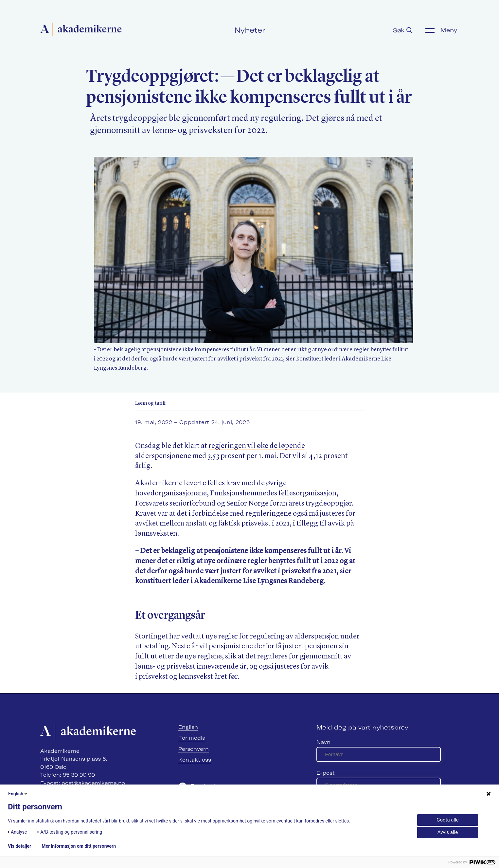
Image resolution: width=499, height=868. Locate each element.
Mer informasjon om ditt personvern (79, 846)
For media (192, 738)
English (188, 727)
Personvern (194, 749)
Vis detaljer (19, 846)
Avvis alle (448, 832)
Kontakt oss (195, 760)
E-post (326, 773)
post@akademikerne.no (93, 783)
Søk (403, 30)
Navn (323, 742)
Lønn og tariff (151, 403)
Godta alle (447, 820)
